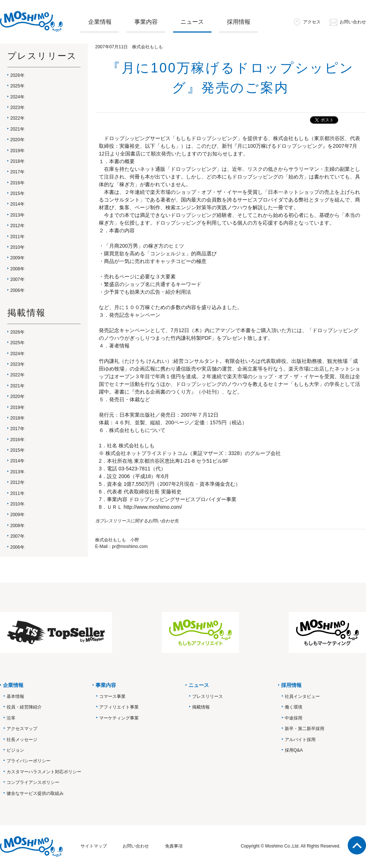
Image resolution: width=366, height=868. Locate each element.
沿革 (11, 718)
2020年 (17, 140)
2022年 (17, 118)
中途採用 (294, 718)
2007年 (17, 279)
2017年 (17, 172)
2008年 (17, 269)
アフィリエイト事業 (119, 707)
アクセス (307, 22)
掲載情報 (201, 707)
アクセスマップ (22, 729)
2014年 (17, 204)
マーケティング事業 (119, 718)
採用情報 (239, 22)
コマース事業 (112, 696)
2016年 (17, 183)
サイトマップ (94, 846)
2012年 (17, 226)
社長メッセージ (22, 740)
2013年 (17, 215)
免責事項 (174, 846)
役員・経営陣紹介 (24, 707)
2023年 (17, 108)
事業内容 (146, 22)
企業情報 (100, 22)
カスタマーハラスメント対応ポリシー (44, 772)
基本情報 (15, 696)
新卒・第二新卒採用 (305, 729)
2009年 (17, 258)
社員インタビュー (302, 696)
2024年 (17, 97)
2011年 (17, 237)
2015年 (17, 193)
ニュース (192, 22)
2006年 (17, 290)
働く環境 (294, 707)
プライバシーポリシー (29, 761)
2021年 (17, 129)
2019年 (17, 151)
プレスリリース (208, 696)
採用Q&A (294, 750)
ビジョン (15, 750)
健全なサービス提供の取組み (35, 793)
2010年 (17, 247)
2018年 (17, 161)
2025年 (17, 86)
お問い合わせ (348, 22)
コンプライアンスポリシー (33, 782)
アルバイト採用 (300, 740)
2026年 (17, 75)
